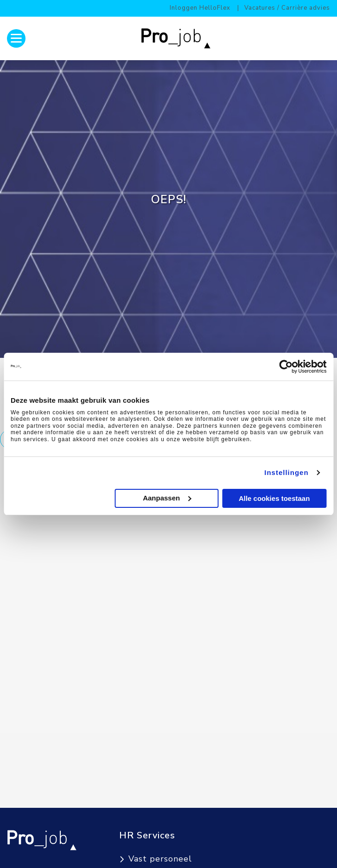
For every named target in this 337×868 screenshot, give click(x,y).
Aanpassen (167, 497)
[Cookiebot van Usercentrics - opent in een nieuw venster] (286, 367)
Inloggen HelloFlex (200, 8)
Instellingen (286, 472)
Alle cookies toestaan (274, 498)
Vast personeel (160, 859)
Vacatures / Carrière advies (287, 8)
